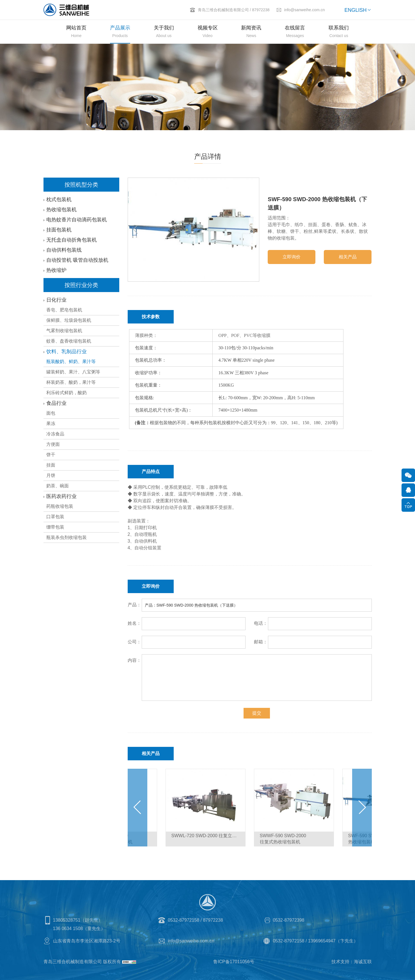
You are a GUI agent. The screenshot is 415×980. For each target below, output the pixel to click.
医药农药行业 (61, 496)
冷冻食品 (55, 434)
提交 (257, 713)
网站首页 (76, 32)
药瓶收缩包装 (59, 506)
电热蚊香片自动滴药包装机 (76, 220)
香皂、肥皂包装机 (64, 310)
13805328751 (67, 920)
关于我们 (164, 32)
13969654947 (322, 941)
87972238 (261, 10)
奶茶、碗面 (57, 486)
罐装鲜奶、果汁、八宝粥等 (73, 372)
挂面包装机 (58, 230)
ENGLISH (355, 10)
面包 (50, 413)
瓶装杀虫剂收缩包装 (66, 537)
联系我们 (339, 32)
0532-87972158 (184, 920)
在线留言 (295, 32)
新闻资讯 (251, 32)
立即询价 (292, 257)
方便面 (52, 444)
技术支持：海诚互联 (352, 962)
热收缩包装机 (61, 210)
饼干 (50, 455)
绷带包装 (55, 527)
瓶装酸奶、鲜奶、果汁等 (70, 362)
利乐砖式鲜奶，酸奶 (66, 393)
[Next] (252, 229)
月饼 (50, 475)
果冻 (50, 424)
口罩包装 (55, 517)
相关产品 (348, 257)
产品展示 (120, 32)
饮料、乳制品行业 (66, 352)
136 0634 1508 (68, 929)
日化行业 (56, 300)
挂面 (50, 465)
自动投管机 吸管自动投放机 (77, 260)
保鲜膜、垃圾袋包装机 (68, 320)
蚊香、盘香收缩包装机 (68, 341)
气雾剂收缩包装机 (64, 331)
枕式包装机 (58, 199)
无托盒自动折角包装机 (71, 240)
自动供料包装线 (63, 250)
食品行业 (56, 403)
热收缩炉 (56, 270)
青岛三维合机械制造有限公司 (223, 10)
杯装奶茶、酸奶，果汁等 (70, 382)
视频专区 (208, 32)
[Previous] (136, 229)
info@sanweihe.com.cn (305, 10)
